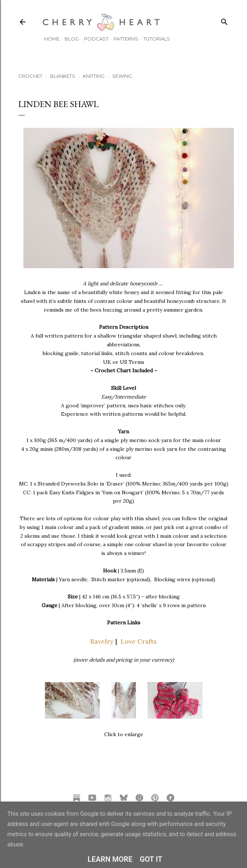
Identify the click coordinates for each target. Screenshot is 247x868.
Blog (68, 39)
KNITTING (94, 76)
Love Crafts (139, 641)
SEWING (122, 76)
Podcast (93, 39)
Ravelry (102, 641)
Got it (151, 859)
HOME (48, 39)
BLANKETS (63, 76)
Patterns (122, 39)
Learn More (110, 859)
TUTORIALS (153, 39)
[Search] (224, 20)
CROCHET (30, 76)
